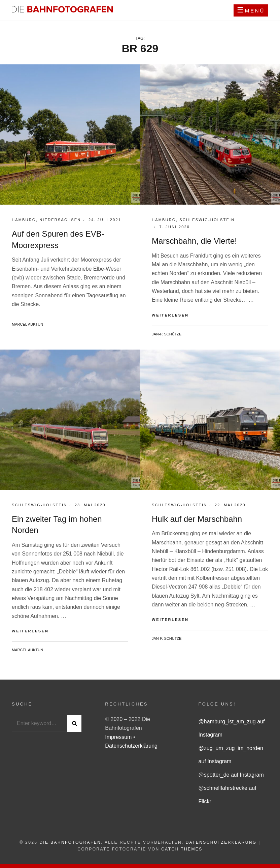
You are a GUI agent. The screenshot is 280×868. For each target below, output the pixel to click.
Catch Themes (182, 849)
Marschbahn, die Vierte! (194, 241)
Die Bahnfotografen (70, 842)
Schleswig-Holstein (207, 220)
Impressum (119, 737)
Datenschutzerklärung (131, 746)
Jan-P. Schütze (167, 334)
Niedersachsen (60, 220)
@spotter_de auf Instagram (231, 775)
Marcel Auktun (27, 324)
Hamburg (24, 220)
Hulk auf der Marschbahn (197, 519)
